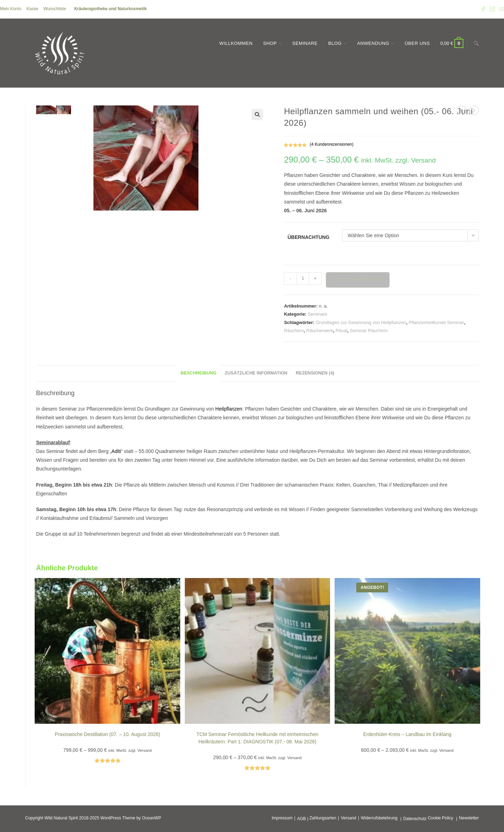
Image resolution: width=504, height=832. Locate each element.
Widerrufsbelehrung (379, 818)
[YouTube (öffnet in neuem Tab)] (500, 9)
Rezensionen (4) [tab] (315, 373)
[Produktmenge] (303, 279)
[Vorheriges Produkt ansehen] (462, 110)
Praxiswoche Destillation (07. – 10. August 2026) (108, 734)
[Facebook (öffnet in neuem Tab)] (483, 9)
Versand (349, 818)
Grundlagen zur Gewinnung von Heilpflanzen (361, 322)
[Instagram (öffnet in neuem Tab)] (492, 9)
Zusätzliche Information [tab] (256, 373)
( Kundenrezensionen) (332, 144)
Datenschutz (415, 819)
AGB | (303, 819)
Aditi (116, 451)
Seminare (317, 314)
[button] (257, 115)
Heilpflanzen (229, 409)
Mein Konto (11, 9)
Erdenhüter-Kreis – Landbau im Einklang (407, 734)
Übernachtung (308, 237)
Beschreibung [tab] (198, 373)
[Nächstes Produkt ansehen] (474, 110)
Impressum (282, 818)
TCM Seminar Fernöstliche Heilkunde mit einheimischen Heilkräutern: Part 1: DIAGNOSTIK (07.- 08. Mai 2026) (257, 738)
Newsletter (469, 818)
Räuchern (294, 331)
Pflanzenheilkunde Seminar (436, 322)
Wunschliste (55, 9)
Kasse (32, 9)
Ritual (341, 331)
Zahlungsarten (323, 818)
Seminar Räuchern (369, 331)
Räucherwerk (320, 331)
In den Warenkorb (358, 280)
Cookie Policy (440, 818)
